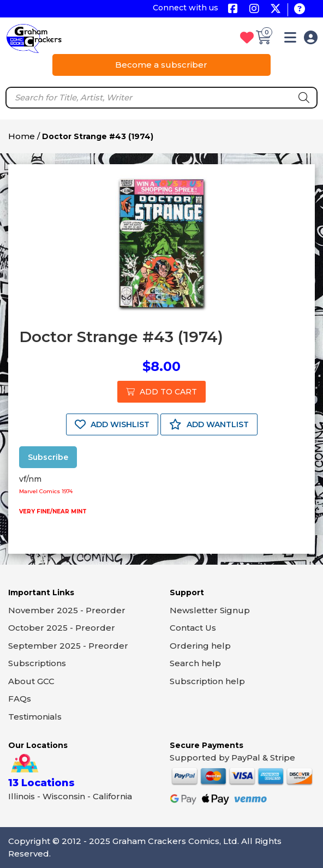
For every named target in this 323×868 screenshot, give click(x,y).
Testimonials (35, 717)
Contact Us (193, 628)
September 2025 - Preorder (68, 646)
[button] (290, 40)
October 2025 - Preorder (62, 628)
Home (22, 136)
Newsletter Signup (210, 610)
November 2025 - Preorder (67, 610)
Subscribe (48, 457)
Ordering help (200, 646)
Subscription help (207, 681)
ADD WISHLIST (112, 424)
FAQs (20, 699)
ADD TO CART (161, 392)
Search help (195, 663)
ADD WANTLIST (209, 424)
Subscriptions (37, 663)
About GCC (31, 681)
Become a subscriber (161, 65)
